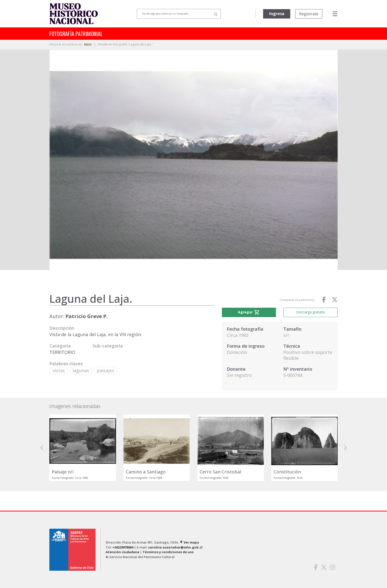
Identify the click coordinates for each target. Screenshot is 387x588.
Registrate (309, 14)
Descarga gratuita (310, 312)
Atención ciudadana (122, 552)
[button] (42, 448)
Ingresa (277, 14)
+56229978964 (123, 547)
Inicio (88, 44)
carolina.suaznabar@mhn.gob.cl (175, 547)
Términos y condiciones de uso (168, 552)
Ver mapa (189, 542)
